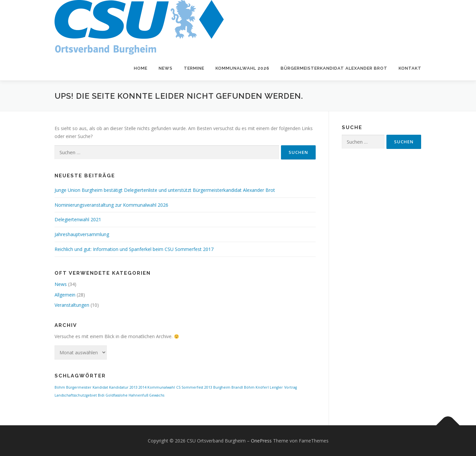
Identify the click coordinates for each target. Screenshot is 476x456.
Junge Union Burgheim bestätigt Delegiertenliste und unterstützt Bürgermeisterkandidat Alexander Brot (165, 190)
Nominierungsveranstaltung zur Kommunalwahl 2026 (111, 205)
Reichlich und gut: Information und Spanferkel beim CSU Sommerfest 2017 (134, 249)
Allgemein (65, 295)
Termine (194, 68)
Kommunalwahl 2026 (242, 68)
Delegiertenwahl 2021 (78, 219)
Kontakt (410, 68)
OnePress (261, 441)
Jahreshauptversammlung (82, 234)
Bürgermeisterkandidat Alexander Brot (334, 68)
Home (141, 68)
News (166, 68)
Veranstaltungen (72, 305)
